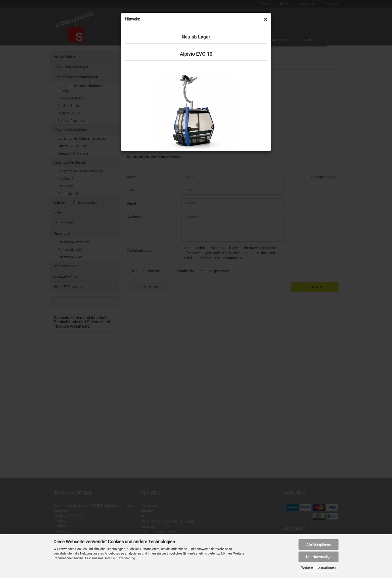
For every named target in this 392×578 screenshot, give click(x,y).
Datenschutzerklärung (119, 558)
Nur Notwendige (319, 557)
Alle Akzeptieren (318, 545)
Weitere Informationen (318, 568)
